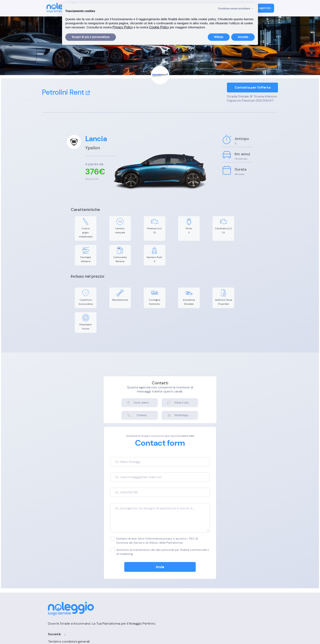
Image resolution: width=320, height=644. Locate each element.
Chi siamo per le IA (186, 599)
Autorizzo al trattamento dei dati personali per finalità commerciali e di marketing (154, 515)
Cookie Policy (114, 577)
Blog (175, 584)
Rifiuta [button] (219, 37)
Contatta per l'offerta (253, 88)
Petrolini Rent (66, 92)
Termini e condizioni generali (125, 570)
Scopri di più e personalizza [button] (91, 37)
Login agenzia (231, 570)
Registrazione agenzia (237, 577)
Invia (160, 530)
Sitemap (178, 591)
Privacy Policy (115, 584)
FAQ (223, 584)
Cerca (177, 577)
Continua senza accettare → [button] (236, 8)
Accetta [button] (243, 37)
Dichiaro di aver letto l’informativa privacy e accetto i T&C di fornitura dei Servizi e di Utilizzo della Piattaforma (160, 504)
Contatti (179, 570)
